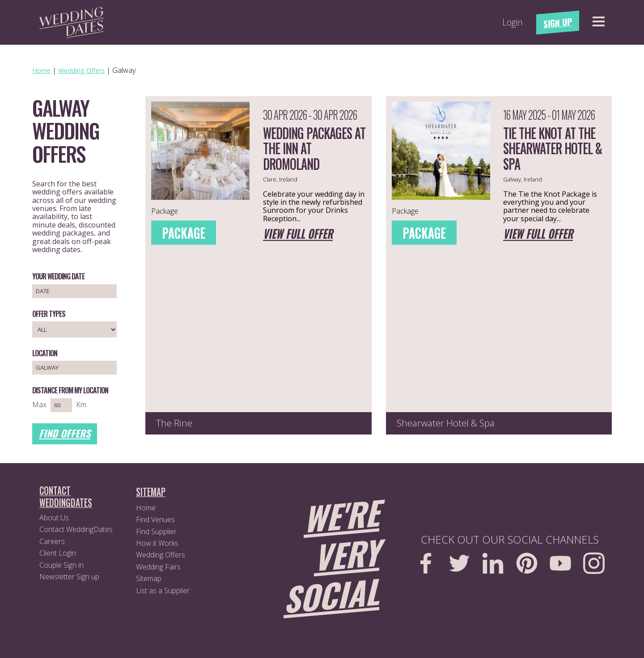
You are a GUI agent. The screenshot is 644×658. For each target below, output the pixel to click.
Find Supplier (156, 531)
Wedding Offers (161, 555)
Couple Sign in (61, 565)
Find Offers (65, 433)
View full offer (298, 234)
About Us (54, 518)
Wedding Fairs (158, 567)
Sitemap (149, 578)
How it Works (157, 543)
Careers (52, 541)
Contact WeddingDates (76, 529)
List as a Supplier (163, 591)
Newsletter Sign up (69, 577)
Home (146, 508)
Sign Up (558, 23)
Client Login (58, 553)
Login (513, 22)
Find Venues (155, 519)
